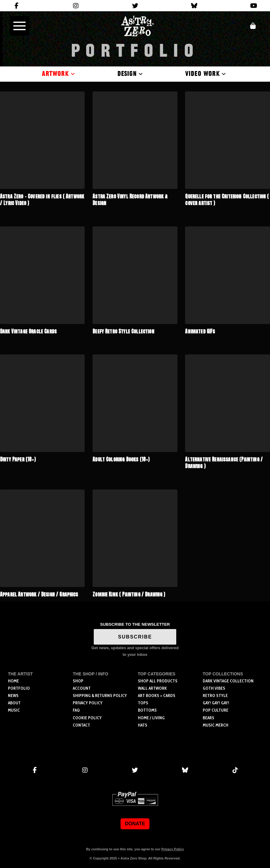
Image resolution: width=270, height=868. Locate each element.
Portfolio (135, 51)
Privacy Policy (173, 849)
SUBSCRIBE (135, 637)
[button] (19, 26)
